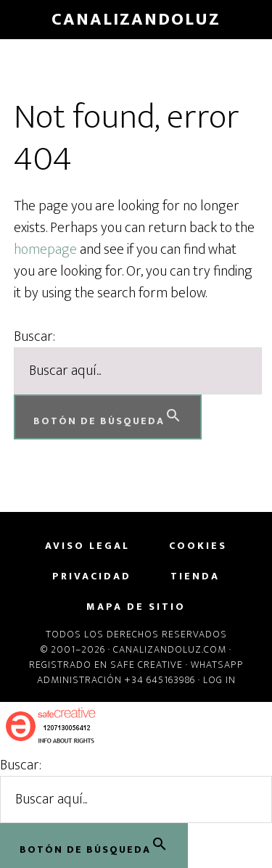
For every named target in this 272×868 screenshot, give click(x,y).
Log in (219, 680)
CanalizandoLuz (136, 20)
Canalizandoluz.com (170, 649)
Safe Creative (147, 665)
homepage (45, 249)
